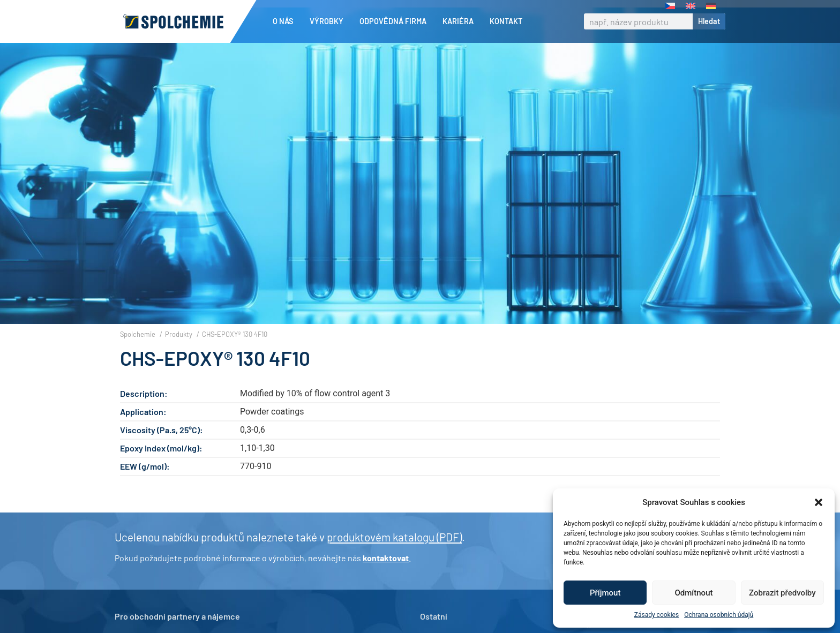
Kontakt (506, 21)
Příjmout (605, 593)
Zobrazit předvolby (782, 593)
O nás (286, 21)
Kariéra (461, 21)
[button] (819, 502)
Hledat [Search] (709, 21)
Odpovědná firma (396, 21)
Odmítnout (694, 593)
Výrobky (329, 21)
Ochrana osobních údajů (719, 615)
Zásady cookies (657, 615)
